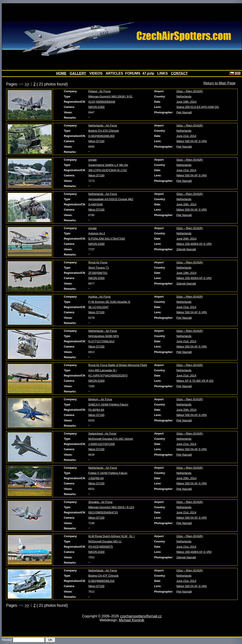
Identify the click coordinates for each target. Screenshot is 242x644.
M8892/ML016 (106, 581)
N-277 (92, 341)
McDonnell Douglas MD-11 (105, 541)
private (92, 160)
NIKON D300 (96, 107)
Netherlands (184, 96)
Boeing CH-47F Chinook (103, 576)
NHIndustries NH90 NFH (104, 336)
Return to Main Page (219, 83)
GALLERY (78, 73)
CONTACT (179, 73)
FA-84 (92, 410)
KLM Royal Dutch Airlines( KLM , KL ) (111, 536)
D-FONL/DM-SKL (99, 239)
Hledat (7, 640)
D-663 (92, 136)
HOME (61, 73)
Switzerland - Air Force (102, 434)
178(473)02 (118, 239)
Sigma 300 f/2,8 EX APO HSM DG (198, 107)
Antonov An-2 (97, 233)
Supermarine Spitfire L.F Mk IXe (108, 165)
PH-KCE (94, 547)
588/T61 (102, 273)
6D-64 (100, 478)
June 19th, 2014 (186, 102)
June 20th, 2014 (186, 204)
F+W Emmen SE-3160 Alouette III (109, 302)
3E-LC (92, 307)
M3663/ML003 (106, 136)
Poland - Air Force (99, 91)
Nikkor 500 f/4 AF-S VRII (192, 141)
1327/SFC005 (106, 444)
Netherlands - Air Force (103, 125)
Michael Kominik (131, 620)
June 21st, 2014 (186, 136)
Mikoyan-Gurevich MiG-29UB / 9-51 (110, 96)
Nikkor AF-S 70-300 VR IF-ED (195, 381)
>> (27, 84)
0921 (91, 512)
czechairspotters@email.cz (141, 616)
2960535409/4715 (107, 512)
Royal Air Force (98, 262)
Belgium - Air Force (100, 399)
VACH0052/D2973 (116, 376)
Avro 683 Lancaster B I (102, 370)
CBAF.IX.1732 (118, 170)
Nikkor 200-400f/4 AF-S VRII (194, 244)
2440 (100, 204)
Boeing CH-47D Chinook (104, 131)
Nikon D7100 (96, 141)
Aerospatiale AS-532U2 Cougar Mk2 (111, 199)
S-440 (92, 204)
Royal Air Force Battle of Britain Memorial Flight (118, 365)
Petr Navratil (184, 112)
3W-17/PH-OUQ (98, 170)
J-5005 (93, 444)
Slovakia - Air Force (100, 502)
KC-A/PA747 (96, 376)
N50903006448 (105, 102)
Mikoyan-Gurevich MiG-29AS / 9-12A (111, 507)
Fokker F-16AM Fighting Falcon (108, 473)
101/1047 (103, 307)
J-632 (92, 478)
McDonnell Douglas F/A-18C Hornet (111, 439)
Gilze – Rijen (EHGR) (190, 91)
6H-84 (100, 410)
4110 (91, 102)
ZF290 (92, 273)
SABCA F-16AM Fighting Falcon (108, 405)
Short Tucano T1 (99, 268)
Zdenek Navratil (186, 249)
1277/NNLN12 (105, 341)
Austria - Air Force (99, 297)
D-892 (92, 581)
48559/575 (106, 547)
